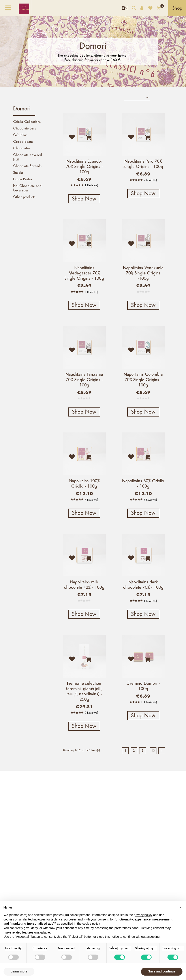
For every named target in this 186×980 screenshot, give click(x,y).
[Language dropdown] (125, 8)
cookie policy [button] (91, 924)
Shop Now (84, 199)
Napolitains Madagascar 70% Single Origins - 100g (84, 273)
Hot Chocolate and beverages (27, 188)
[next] (162, 751)
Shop (177, 9)
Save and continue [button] (162, 971)
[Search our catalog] (134, 9)
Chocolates (22, 149)
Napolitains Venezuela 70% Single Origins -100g (143, 273)
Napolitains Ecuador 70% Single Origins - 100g (84, 167)
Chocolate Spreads (27, 166)
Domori (22, 109)
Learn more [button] (19, 971)
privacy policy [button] (143, 915)
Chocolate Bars (25, 129)
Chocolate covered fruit (28, 157)
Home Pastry (23, 179)
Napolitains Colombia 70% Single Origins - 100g (143, 380)
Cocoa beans (23, 142)
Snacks (18, 173)
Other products (24, 197)
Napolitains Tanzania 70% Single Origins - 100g (84, 380)
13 (153, 751)
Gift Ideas (20, 135)
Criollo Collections (27, 122)
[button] (180, 908)
